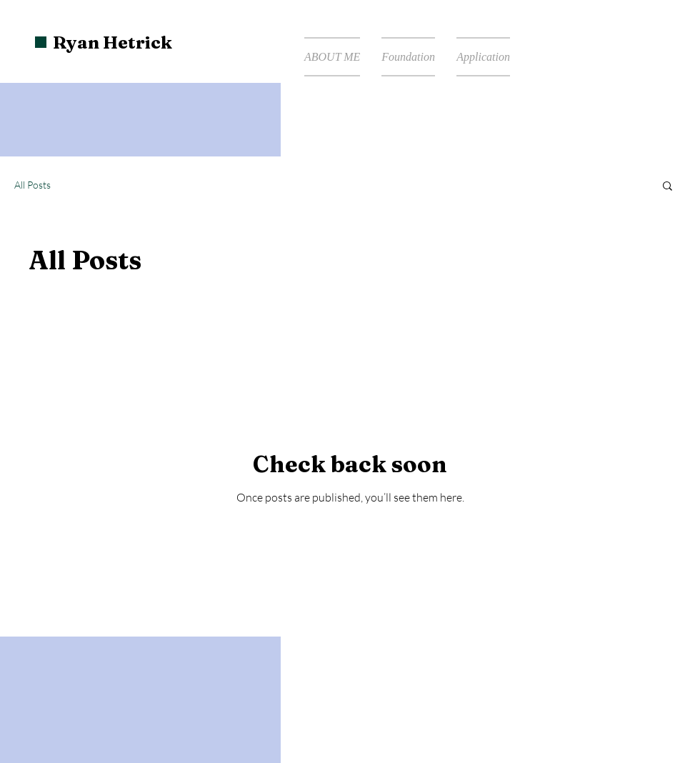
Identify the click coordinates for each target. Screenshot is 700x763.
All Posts (32, 185)
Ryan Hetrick (112, 42)
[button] (667, 187)
